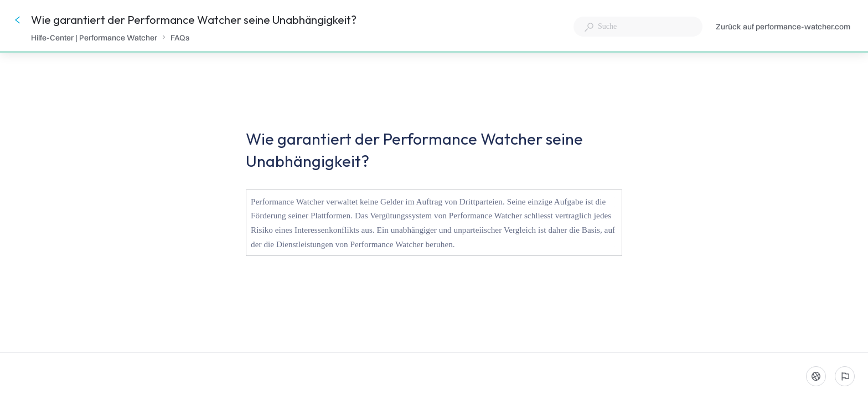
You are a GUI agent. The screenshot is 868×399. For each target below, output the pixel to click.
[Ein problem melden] (845, 376)
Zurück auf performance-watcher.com (783, 27)
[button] (434, 225)
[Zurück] (18, 20)
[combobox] (638, 27)
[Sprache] (816, 376)
